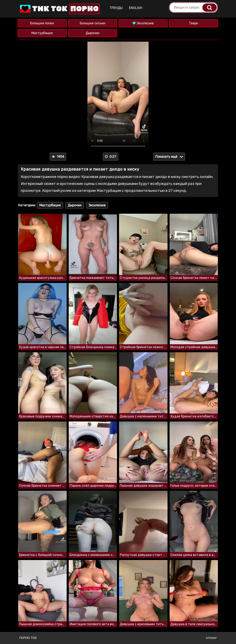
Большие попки (42, 23)
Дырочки (93, 33)
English (136, 8)
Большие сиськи (93, 23)
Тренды (116, 8)
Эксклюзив (143, 23)
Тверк (194, 23)
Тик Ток (60, 9)
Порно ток (28, 638)
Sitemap (211, 638)
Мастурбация (42, 33)
